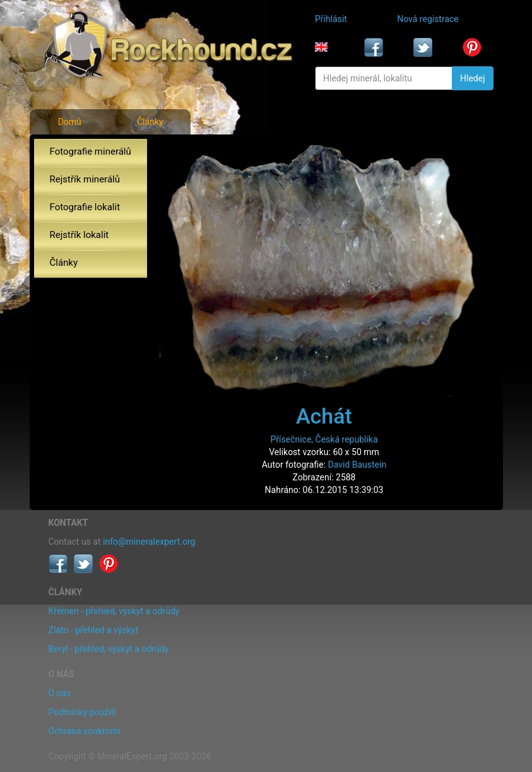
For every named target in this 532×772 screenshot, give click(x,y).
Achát (324, 416)
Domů (70, 122)
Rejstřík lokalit (80, 235)
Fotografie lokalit (85, 207)
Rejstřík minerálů (85, 179)
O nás (60, 693)
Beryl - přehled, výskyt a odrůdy (109, 649)
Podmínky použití (82, 712)
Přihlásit (331, 19)
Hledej (472, 78)
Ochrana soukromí (85, 731)
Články (150, 122)
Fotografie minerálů (91, 151)
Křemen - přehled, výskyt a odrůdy (114, 611)
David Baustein (358, 465)
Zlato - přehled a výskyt (93, 630)
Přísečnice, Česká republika (324, 439)
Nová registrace (428, 19)
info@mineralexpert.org (149, 542)
